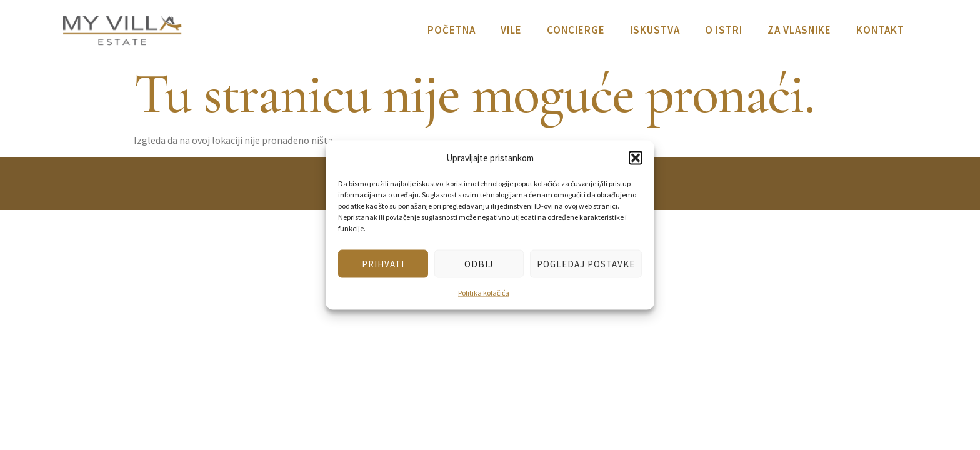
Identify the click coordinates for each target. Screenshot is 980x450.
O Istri (724, 30)
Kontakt (880, 30)
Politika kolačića (484, 293)
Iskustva (655, 30)
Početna (452, 30)
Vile (511, 30)
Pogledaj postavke (586, 263)
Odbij (479, 263)
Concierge (576, 30)
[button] (636, 157)
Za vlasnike (799, 30)
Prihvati (383, 263)
